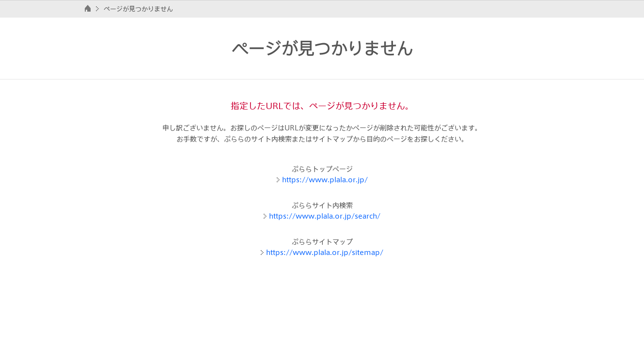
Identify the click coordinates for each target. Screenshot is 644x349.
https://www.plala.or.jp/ (325, 180)
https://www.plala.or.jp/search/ (325, 216)
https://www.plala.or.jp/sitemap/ (325, 252)
